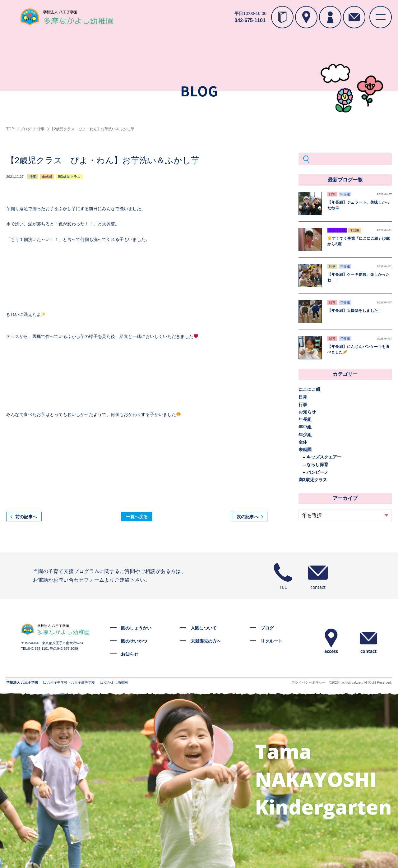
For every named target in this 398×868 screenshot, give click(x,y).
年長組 (305, 419)
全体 (303, 442)
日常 (303, 397)
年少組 (305, 435)
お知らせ (307, 412)
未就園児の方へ (206, 641)
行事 (303, 404)
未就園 (305, 450)
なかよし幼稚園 (116, 683)
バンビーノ (317, 472)
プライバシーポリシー (308, 683)
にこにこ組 (309, 389)
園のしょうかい (136, 628)
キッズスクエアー (324, 457)
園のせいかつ (134, 641)
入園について (204, 628)
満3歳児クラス (313, 480)
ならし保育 (317, 464)
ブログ (267, 628)
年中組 (305, 427)
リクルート (271, 641)
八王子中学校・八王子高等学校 (71, 683)
